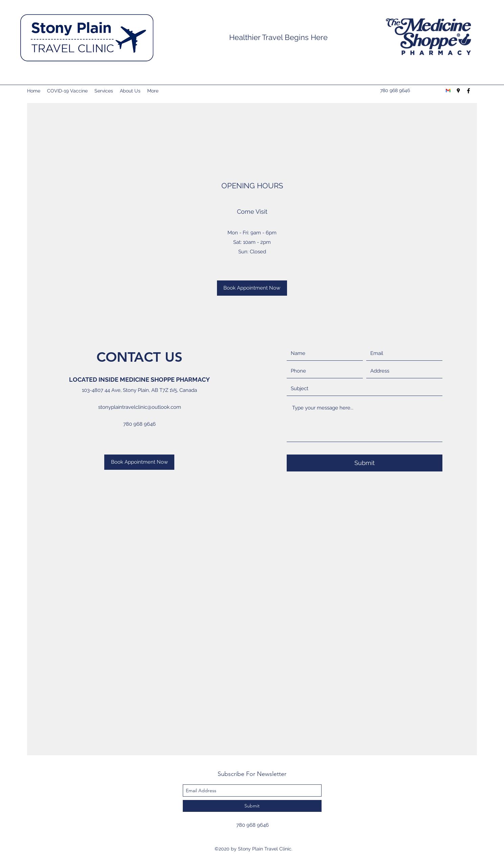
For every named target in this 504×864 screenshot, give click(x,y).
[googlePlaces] (458, 91)
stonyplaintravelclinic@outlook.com (140, 407)
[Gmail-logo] (448, 91)
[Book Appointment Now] (252, 288)
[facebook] (468, 91)
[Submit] (365, 463)
